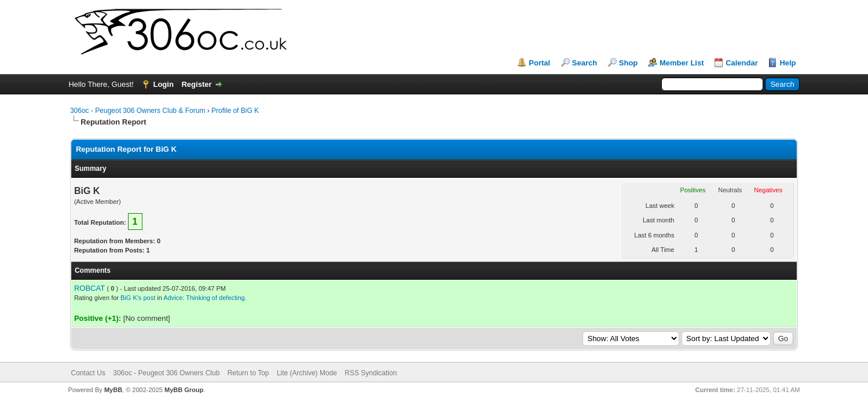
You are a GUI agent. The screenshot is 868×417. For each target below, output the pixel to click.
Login (163, 84)
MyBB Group (184, 390)
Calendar (742, 63)
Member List (682, 63)
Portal (539, 63)
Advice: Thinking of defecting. (205, 298)
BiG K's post (138, 298)
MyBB (113, 390)
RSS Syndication (371, 373)
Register (196, 84)
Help (788, 63)
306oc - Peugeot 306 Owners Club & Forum (138, 111)
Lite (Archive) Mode (307, 373)
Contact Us (88, 373)
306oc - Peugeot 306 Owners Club (166, 373)
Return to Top (248, 373)
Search (585, 63)
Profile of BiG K (235, 111)
